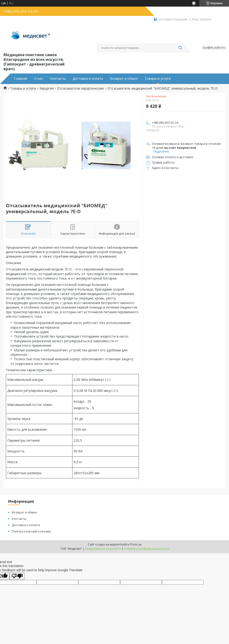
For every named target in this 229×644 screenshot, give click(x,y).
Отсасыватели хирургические (81, 88)
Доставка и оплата (88, 79)
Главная (21, 79)
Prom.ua (136, 544)
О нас (39, 79)
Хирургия (47, 88)
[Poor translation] (17, 576)
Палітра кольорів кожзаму (31, 531)
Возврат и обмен (124, 79)
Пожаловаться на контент (103, 549)
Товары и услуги (158, 79)
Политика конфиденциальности (147, 549)
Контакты (58, 79)
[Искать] (180, 48)
